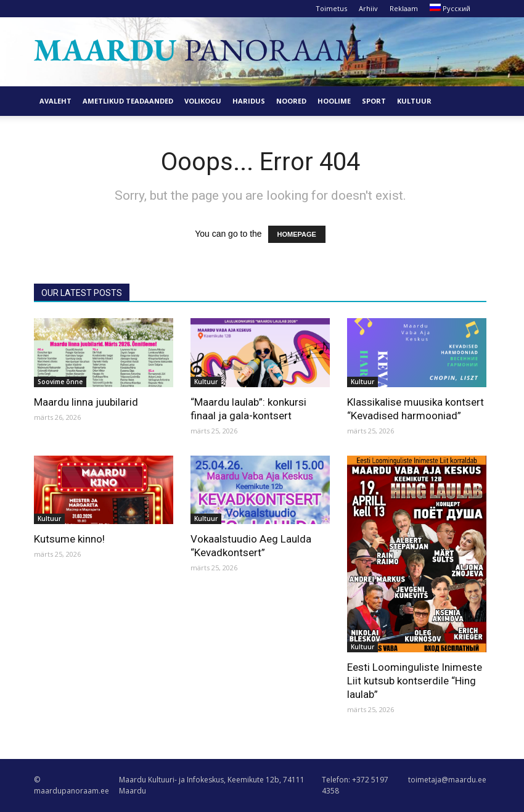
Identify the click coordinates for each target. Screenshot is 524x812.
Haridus (249, 101)
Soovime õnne (60, 382)
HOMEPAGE (297, 234)
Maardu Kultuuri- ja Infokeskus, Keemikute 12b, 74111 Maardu (212, 785)
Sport (374, 101)
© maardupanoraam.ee (72, 785)
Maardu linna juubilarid (86, 402)
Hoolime (334, 101)
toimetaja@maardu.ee (447, 780)
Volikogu (203, 101)
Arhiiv (368, 8)
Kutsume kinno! (69, 539)
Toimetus (331, 8)
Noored (291, 101)
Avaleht (55, 101)
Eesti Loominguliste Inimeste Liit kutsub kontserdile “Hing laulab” (415, 681)
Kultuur (414, 101)
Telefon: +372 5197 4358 (355, 785)
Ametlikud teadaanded (128, 101)
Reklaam (404, 8)
